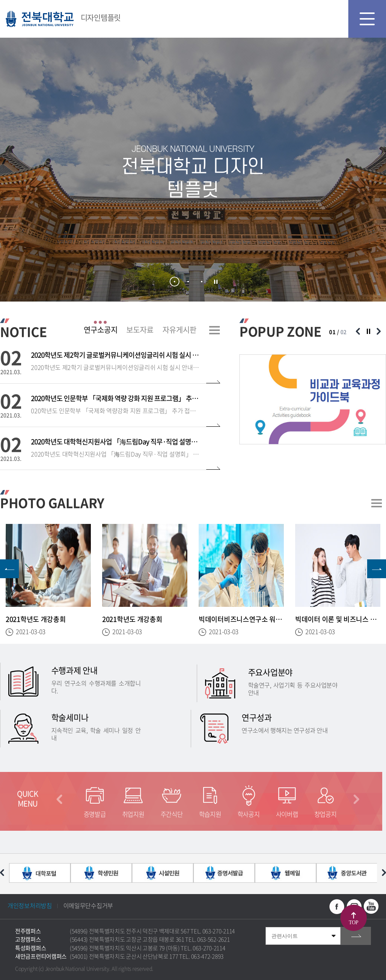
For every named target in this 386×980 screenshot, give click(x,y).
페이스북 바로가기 (337, 906)
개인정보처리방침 (30, 905)
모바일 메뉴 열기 (367, 19)
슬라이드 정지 (216, 282)
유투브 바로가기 (371, 906)
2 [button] (188, 282)
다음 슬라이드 (378, 331)
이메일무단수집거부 (88, 905)
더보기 (214, 330)
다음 (356, 799)
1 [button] (175, 282)
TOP (353, 923)
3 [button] (202, 282)
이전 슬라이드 (358, 331)
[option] (313, 399)
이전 (59, 799)
